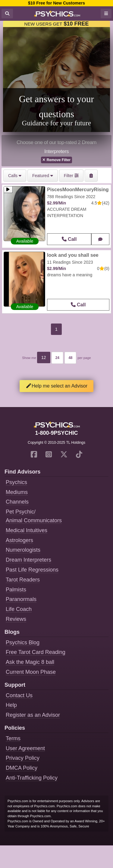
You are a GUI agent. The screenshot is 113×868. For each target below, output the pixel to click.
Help (11, 705)
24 (57, 358)
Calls (15, 176)
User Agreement (25, 748)
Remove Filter (56, 160)
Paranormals (21, 599)
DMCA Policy (22, 768)
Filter (71, 176)
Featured (43, 176)
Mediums (17, 492)
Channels (17, 502)
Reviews (16, 619)
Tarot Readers (23, 580)
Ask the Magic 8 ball (30, 662)
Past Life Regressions (32, 570)
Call (69, 239)
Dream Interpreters (28, 560)
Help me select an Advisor (56, 386)
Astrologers (19, 540)
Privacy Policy (23, 758)
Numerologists (23, 550)
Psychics (16, 482)
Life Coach (19, 609)
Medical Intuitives (27, 530)
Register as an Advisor (33, 715)
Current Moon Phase (31, 672)
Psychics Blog (23, 643)
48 (70, 358)
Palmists (16, 590)
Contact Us (19, 695)
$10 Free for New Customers (56, 3)
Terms (13, 738)
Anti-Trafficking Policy (32, 778)
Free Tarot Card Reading (36, 652)
